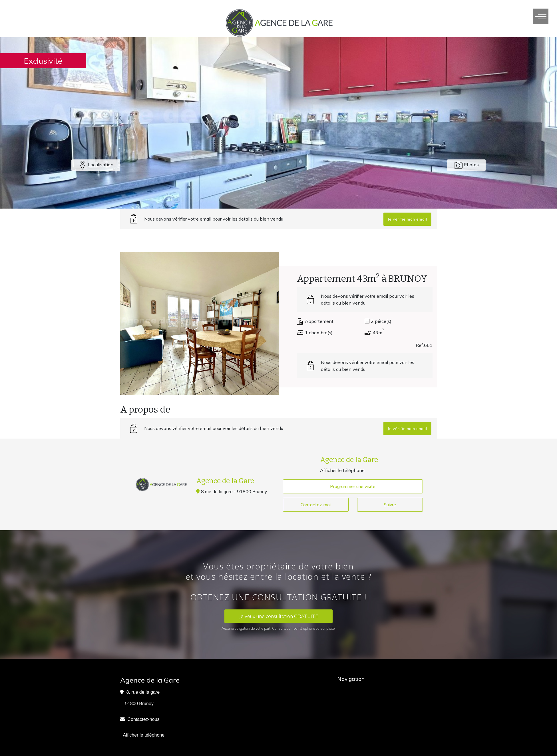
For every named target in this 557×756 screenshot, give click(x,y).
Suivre (390, 505)
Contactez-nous (144, 720)
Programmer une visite (353, 487)
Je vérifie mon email (407, 219)
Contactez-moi (316, 505)
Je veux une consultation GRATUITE (278, 616)
